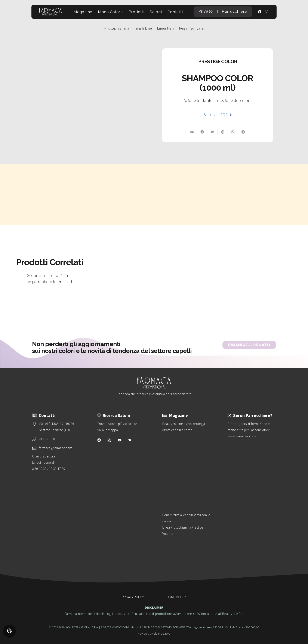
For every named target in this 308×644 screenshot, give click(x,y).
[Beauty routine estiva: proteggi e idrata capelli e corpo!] (187, 459)
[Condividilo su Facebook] (202, 132)
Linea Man (165, 28)
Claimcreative (162, 634)
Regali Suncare (191, 28)
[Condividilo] (243, 132)
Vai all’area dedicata (242, 436)
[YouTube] (120, 440)
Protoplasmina (117, 28)
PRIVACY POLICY (133, 597)
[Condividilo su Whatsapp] (233, 132)
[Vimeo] (130, 440)
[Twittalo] (212, 132)
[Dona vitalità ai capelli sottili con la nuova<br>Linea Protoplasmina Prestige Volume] (187, 550)
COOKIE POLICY (175, 597)
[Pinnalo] (223, 132)
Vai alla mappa (108, 430)
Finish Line (143, 28)
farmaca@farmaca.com (56, 448)
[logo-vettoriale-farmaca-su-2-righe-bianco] (50, 12)
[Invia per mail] (192, 132)
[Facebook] (260, 12)
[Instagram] (267, 12)
